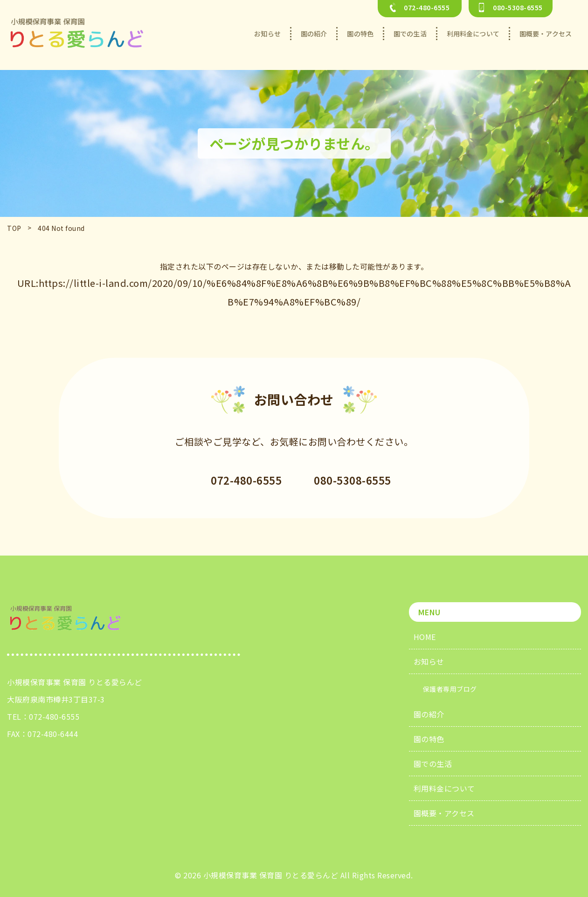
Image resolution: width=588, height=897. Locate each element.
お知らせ (429, 661)
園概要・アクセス (444, 813)
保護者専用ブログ (450, 689)
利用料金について (444, 788)
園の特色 (429, 739)
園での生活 (433, 764)
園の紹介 (429, 714)
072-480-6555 (54, 716)
